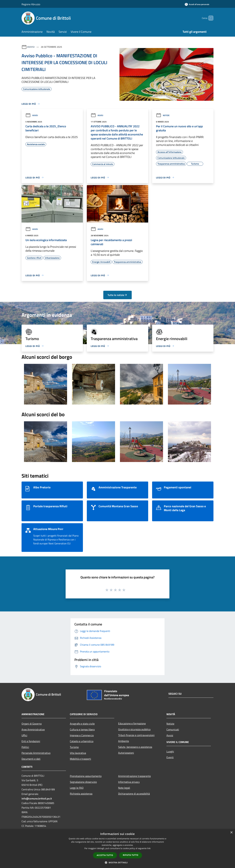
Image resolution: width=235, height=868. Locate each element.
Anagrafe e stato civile (82, 724)
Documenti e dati (31, 759)
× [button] (231, 833)
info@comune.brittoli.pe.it (37, 798)
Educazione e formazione (132, 723)
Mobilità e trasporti (80, 759)
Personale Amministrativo (36, 753)
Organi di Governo (32, 724)
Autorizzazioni (126, 753)
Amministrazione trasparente (134, 776)
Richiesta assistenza (81, 794)
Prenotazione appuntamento (86, 776)
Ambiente (124, 741)
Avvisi (31, 47)
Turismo (74, 747)
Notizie (163, 115)
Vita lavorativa (78, 753)
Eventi (170, 757)
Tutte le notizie (117, 295)
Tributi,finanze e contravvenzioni (136, 735)
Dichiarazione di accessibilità (134, 794)
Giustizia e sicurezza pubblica (134, 729)
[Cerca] (210, 18)
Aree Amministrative (33, 729)
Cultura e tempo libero (82, 729)
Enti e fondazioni (31, 741)
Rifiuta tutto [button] (131, 855)
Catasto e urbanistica (82, 741)
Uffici (24, 735)
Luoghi (170, 751)
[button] (117, 862)
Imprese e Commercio (82, 735)
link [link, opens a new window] (149, 848)
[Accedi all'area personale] (197, 4)
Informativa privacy (129, 782)
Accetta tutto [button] (105, 855)
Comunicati (173, 729)
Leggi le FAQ (77, 788)
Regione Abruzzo (31, 4)
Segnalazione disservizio (83, 782)
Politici (25, 747)
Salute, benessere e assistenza (135, 747)
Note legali (124, 788)
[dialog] (117, 849)
